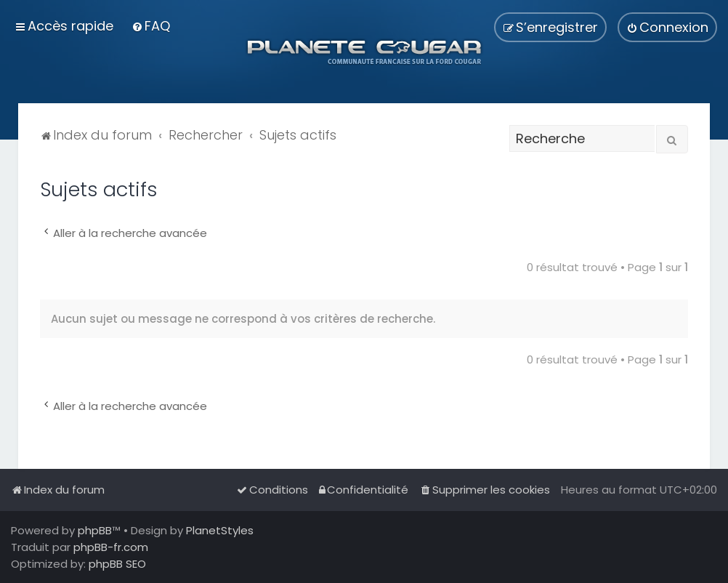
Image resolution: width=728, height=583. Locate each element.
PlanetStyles (220, 530)
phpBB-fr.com (111, 547)
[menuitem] (151, 26)
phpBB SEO (117, 564)
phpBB (95, 530)
